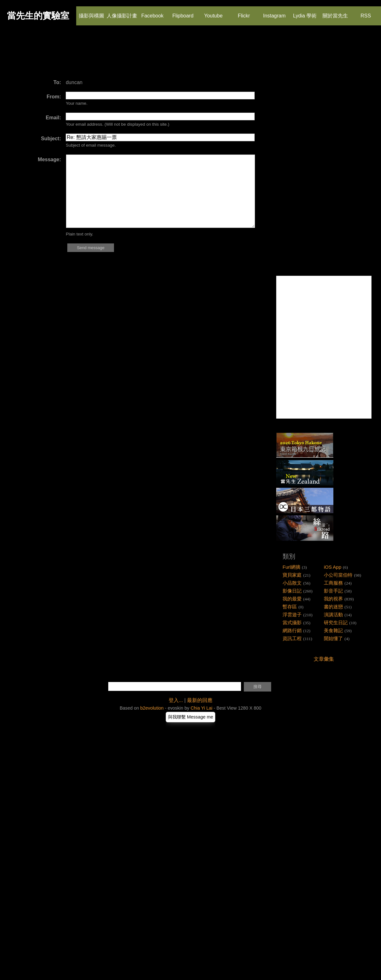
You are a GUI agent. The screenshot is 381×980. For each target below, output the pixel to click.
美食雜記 (333, 630)
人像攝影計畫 (122, 12)
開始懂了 (333, 638)
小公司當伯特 (338, 575)
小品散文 (292, 583)
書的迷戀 (333, 607)
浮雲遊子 (292, 615)
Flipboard (183, 12)
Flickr (244, 12)
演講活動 (333, 615)
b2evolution (152, 708)
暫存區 (290, 607)
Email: (53, 118)
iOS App (333, 567)
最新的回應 (200, 700)
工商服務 (333, 583)
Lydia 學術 (305, 12)
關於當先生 (335, 12)
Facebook (152, 12)
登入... (176, 700)
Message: (49, 159)
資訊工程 (292, 638)
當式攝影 (292, 622)
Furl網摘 (291, 567)
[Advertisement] (125, 56)
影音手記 (333, 591)
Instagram (274, 12)
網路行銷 (292, 630)
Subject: (51, 139)
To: (57, 82)
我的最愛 (292, 599)
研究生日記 (336, 622)
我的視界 (333, 599)
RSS (365, 12)
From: (54, 97)
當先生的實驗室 (38, 16)
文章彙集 (324, 659)
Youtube (213, 12)
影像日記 (292, 591)
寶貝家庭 (292, 575)
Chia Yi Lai (201, 708)
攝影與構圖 (91, 12)
